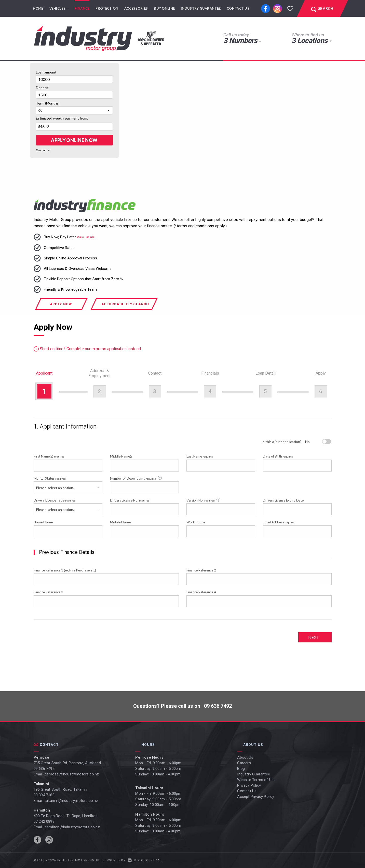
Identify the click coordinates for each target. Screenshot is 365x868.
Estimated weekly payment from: (62, 118)
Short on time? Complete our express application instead (87, 349)
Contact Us (238, 8)
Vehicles (59, 8)
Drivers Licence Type (55, 500)
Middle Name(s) (122, 456)
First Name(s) (49, 456)
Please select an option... (56, 488)
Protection (107, 8)
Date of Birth (278, 456)
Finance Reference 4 (201, 592)
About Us (245, 757)
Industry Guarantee (201, 8)
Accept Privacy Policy (256, 797)
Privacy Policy (249, 785)
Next (314, 637)
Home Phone (43, 522)
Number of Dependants (136, 478)
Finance (82, 8)
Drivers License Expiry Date (283, 500)
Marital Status (50, 478)
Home (38, 8)
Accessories (136, 8)
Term (48, 103)
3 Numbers (240, 41)
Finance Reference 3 (48, 592)
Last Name (200, 456)
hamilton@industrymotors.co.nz (72, 827)
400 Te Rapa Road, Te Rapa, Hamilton (66, 816)
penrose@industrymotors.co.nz (72, 774)
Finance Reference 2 (201, 570)
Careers (244, 763)
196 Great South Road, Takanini (60, 789)
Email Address (279, 522)
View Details (86, 237)
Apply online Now (74, 140)
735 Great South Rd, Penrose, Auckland (67, 763)
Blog (241, 769)
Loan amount (46, 72)
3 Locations (310, 41)
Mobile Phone (120, 522)
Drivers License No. (130, 500)
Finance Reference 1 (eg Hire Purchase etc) (65, 570)
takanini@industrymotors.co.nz (71, 801)
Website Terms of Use (256, 780)
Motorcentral (145, 860)
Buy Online (164, 8)
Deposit (42, 88)
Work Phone (196, 522)
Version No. (204, 500)
